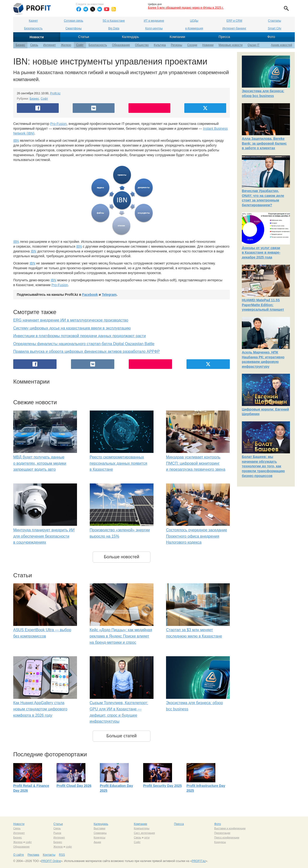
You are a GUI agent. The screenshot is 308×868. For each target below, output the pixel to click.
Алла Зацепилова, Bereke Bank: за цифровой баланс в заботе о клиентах (264, 143)
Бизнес (20, 45)
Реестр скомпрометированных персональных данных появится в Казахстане (119, 463)
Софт (80, 45)
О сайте (19, 855)
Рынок (57, 833)
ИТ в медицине (154, 21)
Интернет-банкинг (234, 28)
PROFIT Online (51, 861)
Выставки (99, 828)
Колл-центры (154, 28)
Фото (271, 37)
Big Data (114, 28)
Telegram (109, 295)
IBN (16, 141)
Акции (97, 842)
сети (147, 837)
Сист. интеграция (144, 833)
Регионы (176, 45)
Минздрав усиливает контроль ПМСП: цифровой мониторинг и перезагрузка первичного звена (196, 463)
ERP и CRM (234, 21)
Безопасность (33, 28)
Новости (37, 37)
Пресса (224, 37)
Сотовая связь (73, 21)
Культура (160, 45)
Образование (121, 45)
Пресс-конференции (227, 837)
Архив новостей (282, 45)
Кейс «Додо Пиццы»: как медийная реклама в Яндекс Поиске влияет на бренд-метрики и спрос (121, 636)
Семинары (100, 833)
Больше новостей (121, 557)
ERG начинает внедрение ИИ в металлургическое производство (71, 320)
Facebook (90, 295)
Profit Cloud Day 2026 (74, 786)
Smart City (275, 28)
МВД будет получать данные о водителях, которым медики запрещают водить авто (40, 463)
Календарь (131, 37)
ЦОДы (194, 21)
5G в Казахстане (114, 21)
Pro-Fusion (58, 124)
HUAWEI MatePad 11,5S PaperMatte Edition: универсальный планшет (263, 305)
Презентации (222, 833)
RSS (62, 855)
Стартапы (275, 21)
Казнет (33, 21)
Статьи (84, 37)
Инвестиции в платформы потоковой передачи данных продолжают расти (80, 336)
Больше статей (122, 736)
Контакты (49, 855)
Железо (66, 45)
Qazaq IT (253, 45)
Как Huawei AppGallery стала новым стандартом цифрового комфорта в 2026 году (40, 709)
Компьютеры (142, 828)
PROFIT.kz (199, 861)
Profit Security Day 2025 (162, 786)
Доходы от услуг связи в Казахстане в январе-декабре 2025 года (261, 253)
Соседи (192, 45)
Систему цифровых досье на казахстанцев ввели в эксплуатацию (72, 328)
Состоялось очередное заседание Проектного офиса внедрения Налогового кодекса (197, 536)
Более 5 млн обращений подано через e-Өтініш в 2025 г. (186, 8)
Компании (177, 37)
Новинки (208, 45)
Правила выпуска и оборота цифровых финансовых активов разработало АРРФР (87, 351)
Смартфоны (74, 28)
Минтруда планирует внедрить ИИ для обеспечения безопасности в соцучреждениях (44, 536)
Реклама (33, 855)
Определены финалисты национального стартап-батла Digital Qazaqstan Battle (84, 344)
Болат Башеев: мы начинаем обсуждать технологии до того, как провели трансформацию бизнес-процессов (263, 466)
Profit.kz (55, 93)
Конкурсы (99, 837)
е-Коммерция (194, 28)
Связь (34, 45)
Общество (142, 45)
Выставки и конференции (230, 828)
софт (29, 842)
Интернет (50, 45)
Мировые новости (231, 45)
